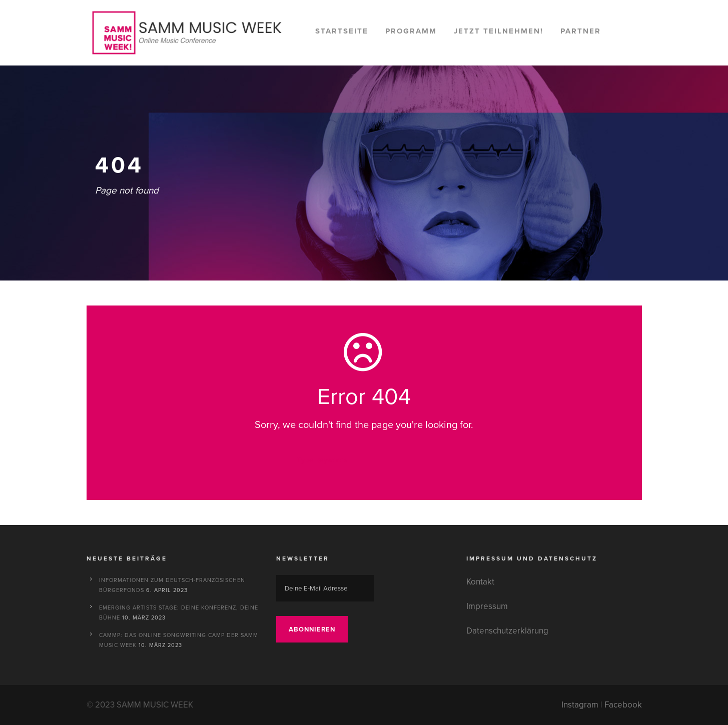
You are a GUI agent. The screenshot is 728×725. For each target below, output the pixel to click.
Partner (581, 31)
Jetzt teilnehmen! (499, 31)
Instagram (580, 705)
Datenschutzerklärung (507, 631)
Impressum (487, 606)
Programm (411, 31)
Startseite (342, 31)
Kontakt (480, 582)
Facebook (623, 705)
